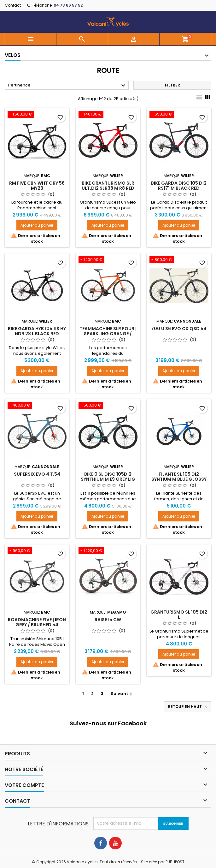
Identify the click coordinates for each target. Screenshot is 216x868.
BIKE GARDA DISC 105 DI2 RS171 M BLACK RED (179, 186)
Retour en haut (188, 707)
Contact (13, 5)
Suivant (122, 694)
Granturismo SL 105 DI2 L (179, 615)
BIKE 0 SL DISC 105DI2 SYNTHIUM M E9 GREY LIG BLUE (108, 479)
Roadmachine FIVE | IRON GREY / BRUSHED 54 (37, 622)
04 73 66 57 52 (68, 5)
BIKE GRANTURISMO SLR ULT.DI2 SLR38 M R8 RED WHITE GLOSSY (108, 188)
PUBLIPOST (175, 862)
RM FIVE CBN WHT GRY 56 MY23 (37, 186)
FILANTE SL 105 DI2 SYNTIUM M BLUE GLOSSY (179, 477)
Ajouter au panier (37, 225)
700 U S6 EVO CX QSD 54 (179, 329)
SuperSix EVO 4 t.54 (37, 474)
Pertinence (68, 86)
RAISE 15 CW (108, 620)
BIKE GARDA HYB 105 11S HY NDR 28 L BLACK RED (37, 331)
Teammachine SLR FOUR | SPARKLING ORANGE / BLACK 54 (108, 334)
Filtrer (172, 85)
